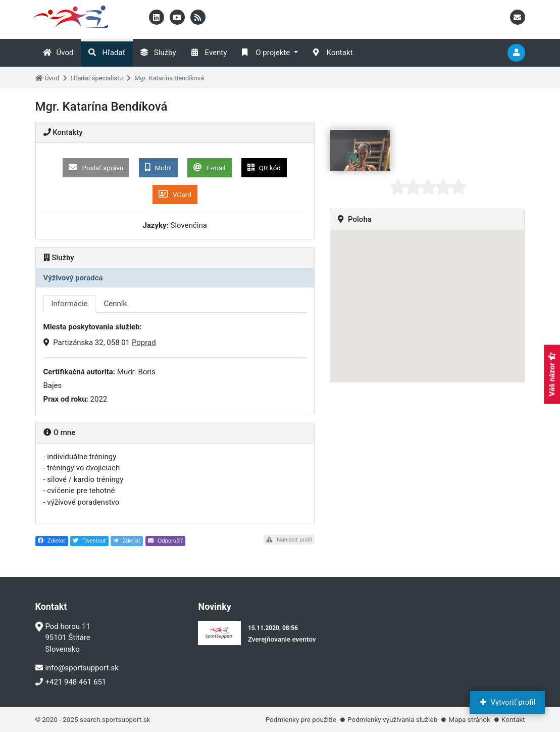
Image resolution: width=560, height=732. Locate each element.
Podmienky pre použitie (301, 719)
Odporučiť (165, 541)
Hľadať (107, 53)
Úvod (58, 53)
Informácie (70, 304)
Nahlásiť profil (289, 540)
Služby (158, 53)
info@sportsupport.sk (77, 668)
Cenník (115, 304)
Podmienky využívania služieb (392, 719)
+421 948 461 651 (71, 682)
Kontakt (333, 53)
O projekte (266, 53)
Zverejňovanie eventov (282, 639)
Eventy (209, 53)
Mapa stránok (469, 719)
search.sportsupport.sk (115, 719)
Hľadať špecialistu (97, 78)
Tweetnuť (89, 541)
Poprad (144, 343)
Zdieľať (52, 541)
